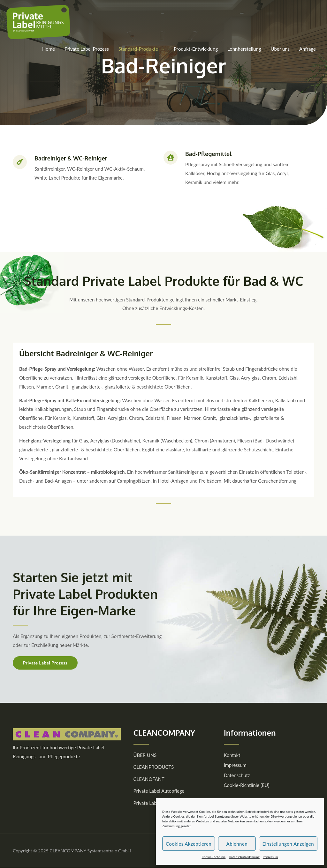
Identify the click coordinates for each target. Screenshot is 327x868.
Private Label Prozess (87, 49)
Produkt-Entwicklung (196, 49)
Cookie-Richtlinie (213, 857)
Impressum (270, 857)
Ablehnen (237, 844)
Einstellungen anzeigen (288, 844)
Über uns (280, 49)
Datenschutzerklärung (244, 857)
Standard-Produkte (138, 49)
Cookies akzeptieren (189, 844)
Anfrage (308, 49)
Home (49, 49)
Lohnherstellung (244, 49)
